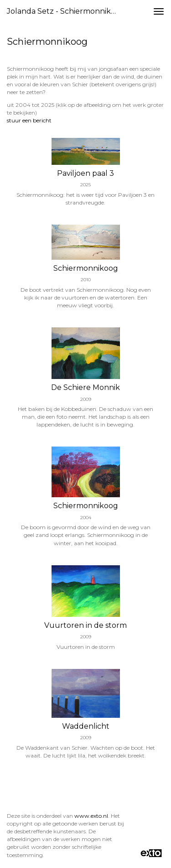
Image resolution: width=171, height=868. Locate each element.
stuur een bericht (29, 120)
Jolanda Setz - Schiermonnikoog (65, 11)
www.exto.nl (91, 816)
